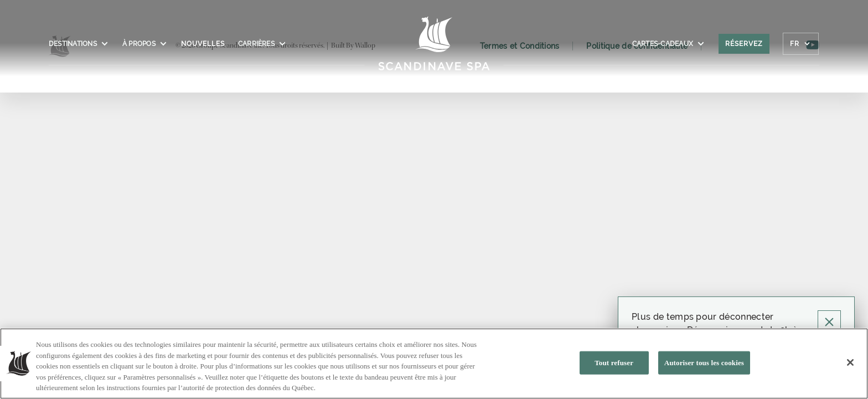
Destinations (79, 44)
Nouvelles (203, 44)
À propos (145, 44)
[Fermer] (850, 362)
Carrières (262, 44)
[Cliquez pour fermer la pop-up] (829, 322)
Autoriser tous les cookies (704, 363)
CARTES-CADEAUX (669, 44)
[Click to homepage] (434, 49)
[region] (434, 364)
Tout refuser (614, 363)
